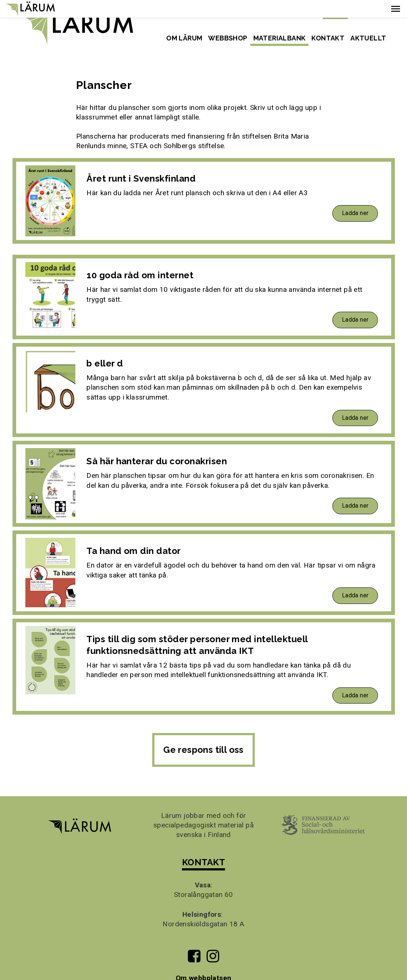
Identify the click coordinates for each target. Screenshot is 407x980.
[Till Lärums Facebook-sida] (194, 941)
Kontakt (328, 38)
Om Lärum (184, 38)
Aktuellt (368, 38)
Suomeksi (371, 12)
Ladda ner (355, 196)
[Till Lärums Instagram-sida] (213, 941)
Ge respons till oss (203, 732)
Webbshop (228, 38)
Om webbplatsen (204, 960)
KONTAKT (203, 845)
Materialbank (280, 38)
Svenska (335, 12)
